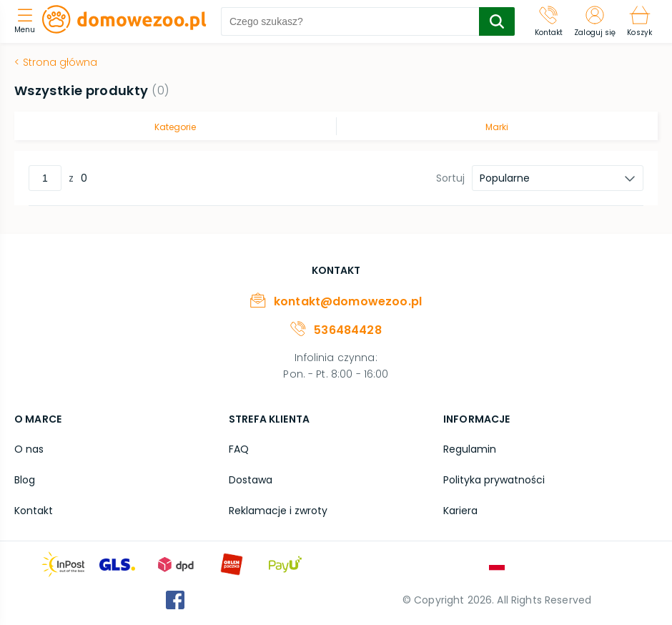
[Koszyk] (639, 21)
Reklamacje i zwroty (278, 511)
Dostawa (251, 480)
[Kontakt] (549, 21)
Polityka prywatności (494, 480)
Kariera (460, 511)
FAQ (239, 449)
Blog (25, 480)
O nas (29, 449)
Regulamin (470, 449)
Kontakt (34, 511)
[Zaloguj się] (595, 21)
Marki (497, 127)
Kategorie (175, 127)
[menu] (28, 22)
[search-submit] (497, 21)
